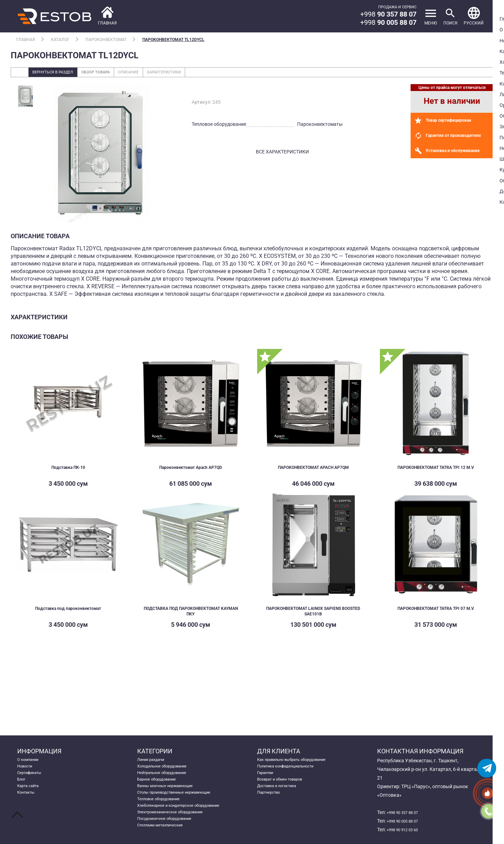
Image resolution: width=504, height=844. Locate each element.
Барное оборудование (162, 786)
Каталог (60, 40)
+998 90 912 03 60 (407, 830)
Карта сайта (31, 795)
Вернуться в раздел (59, 74)
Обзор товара (114, 74)
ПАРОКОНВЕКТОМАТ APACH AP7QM (313, 470)
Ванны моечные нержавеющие (172, 795)
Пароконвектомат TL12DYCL (173, 40)
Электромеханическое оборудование (179, 830)
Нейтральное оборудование (169, 778)
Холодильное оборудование (169, 769)
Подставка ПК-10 (68, 470)
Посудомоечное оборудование (172, 838)
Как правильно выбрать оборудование (302, 761)
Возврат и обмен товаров (286, 786)
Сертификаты (33, 778)
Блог (23, 786)
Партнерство (272, 804)
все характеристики (282, 155)
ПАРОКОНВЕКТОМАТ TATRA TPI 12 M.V (436, 473)
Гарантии (268, 778)
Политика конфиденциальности (294, 769)
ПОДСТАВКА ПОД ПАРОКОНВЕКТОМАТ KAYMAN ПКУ (191, 615)
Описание (155, 74)
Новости (27, 769)
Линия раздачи (154, 761)
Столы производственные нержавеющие (184, 804)
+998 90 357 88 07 (407, 812)
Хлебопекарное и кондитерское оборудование (190, 821)
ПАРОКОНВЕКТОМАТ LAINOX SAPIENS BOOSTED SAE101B (313, 615)
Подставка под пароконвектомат (68, 612)
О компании (31, 761)
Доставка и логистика (283, 795)
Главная (26, 40)
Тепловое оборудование (164, 812)
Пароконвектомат (106, 40)
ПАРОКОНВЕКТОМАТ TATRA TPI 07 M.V (436, 615)
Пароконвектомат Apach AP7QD (191, 470)
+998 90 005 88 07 (407, 821)
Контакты (29, 804)
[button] (471, 16)
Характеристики (201, 74)
